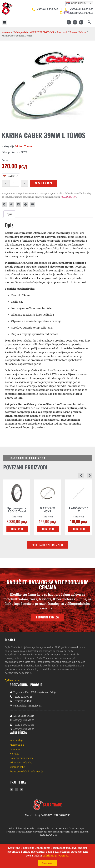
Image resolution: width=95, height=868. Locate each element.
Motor (83, 32)
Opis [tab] (9, 214)
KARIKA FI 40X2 (48, 510)
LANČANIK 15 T (79, 510)
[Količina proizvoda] (14, 183)
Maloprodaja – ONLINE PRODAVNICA (34, 32)
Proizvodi (62, 32)
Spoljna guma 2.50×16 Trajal (17, 510)
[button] (4, 22)
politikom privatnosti (56, 855)
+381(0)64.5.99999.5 (82, 13)
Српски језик (76, 3)
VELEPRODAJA (68, 197)
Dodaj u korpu (44, 183)
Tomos (73, 32)
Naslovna (7, 32)
